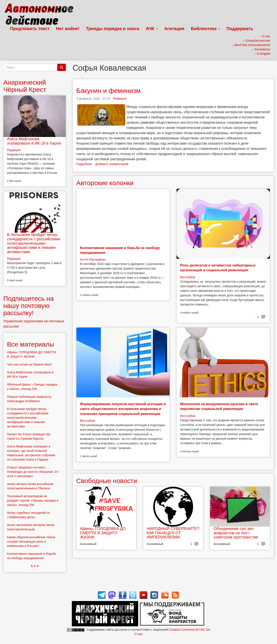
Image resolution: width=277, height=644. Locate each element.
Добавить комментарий (112, 164)
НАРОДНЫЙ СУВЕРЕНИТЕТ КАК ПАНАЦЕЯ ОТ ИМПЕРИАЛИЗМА (173, 533)
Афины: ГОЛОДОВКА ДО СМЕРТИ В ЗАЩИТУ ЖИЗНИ (103, 533)
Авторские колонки (105, 183)
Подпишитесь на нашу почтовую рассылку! (28, 306)
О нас (138, 634)
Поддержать (240, 29)
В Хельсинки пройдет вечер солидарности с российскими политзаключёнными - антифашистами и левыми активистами (34, 243)
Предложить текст (30, 29)
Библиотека (206, 29)
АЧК (152, 29)
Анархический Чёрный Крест (25, 86)
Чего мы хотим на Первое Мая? (29, 364)
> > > (35, 566)
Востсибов (188, 277)
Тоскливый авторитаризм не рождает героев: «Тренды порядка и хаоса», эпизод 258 (33, 501)
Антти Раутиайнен (93, 260)
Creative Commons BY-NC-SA (189, 630)
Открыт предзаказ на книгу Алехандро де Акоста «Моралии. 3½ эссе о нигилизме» (33, 472)
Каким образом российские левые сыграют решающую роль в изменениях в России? (31, 542)
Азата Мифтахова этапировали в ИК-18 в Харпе (34, 141)
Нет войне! (68, 29)
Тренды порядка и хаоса (113, 29)
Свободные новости (107, 481)
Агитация (174, 29)
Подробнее (84, 164)
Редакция (120, 99)
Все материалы (31, 344)
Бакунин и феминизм (108, 91)
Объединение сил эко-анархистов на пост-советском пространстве (236, 533)
